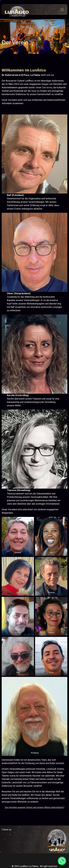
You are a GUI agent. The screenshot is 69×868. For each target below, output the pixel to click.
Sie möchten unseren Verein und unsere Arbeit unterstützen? (35, 807)
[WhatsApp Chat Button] (62, 861)
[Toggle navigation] (62, 10)
